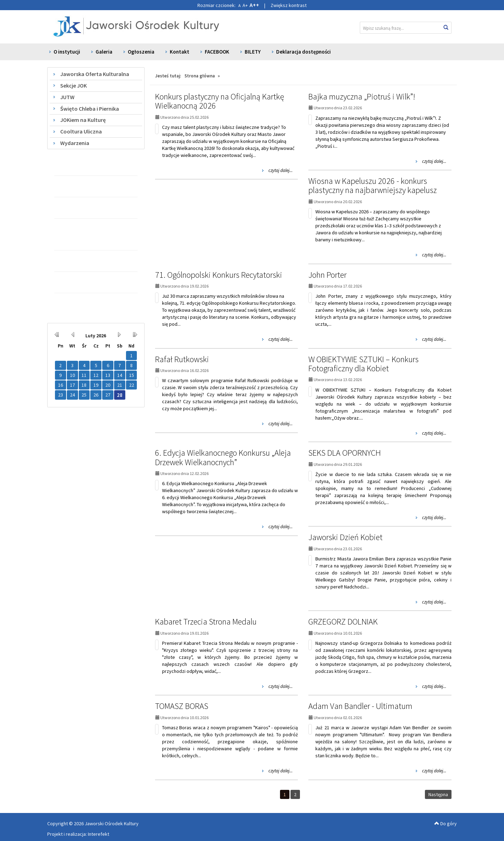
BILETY (253, 52)
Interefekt (99, 834)
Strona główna (200, 76)
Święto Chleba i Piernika (90, 109)
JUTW (67, 97)
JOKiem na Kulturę (83, 120)
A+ (245, 5)
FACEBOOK (217, 52)
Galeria (104, 52)
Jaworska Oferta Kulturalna (95, 74)
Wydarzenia (75, 143)
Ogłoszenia (141, 52)
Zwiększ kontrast (289, 5)
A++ (254, 5)
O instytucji (67, 52)
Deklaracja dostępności (303, 52)
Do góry (446, 823)
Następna (438, 794)
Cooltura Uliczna (81, 131)
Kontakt (180, 52)
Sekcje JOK (73, 85)
